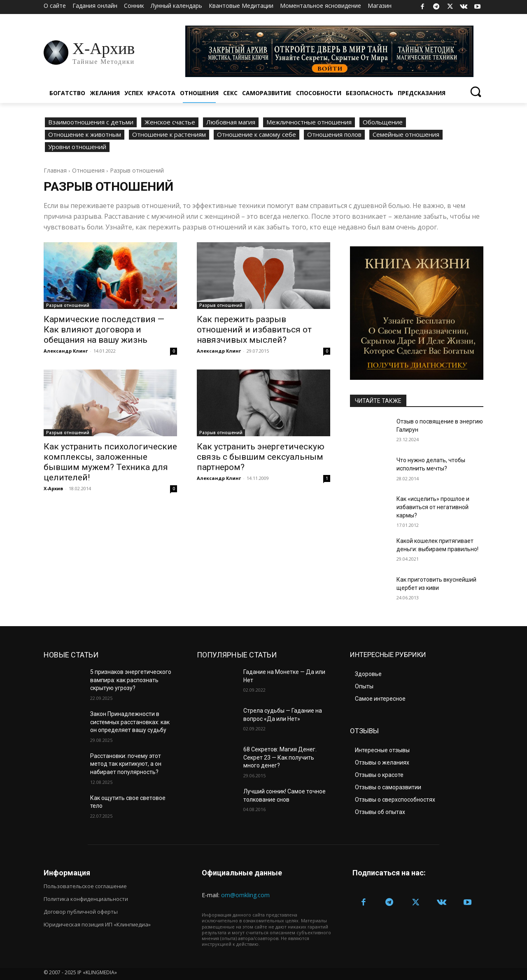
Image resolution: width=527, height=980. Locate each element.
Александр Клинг (66, 351)
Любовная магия (231, 122)
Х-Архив (53, 488)
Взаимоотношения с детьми (91, 122)
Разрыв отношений (68, 305)
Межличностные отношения (309, 122)
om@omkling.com (245, 895)
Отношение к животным (85, 135)
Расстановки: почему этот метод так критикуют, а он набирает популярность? (126, 764)
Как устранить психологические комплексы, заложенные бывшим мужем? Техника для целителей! (110, 462)
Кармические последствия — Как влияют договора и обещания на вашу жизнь (104, 330)
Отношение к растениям (169, 135)
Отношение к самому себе (257, 135)
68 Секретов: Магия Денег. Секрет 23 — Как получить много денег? (280, 757)
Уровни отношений (77, 147)
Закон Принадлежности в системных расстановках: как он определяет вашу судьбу (130, 722)
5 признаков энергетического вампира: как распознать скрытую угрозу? (131, 680)
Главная (55, 170)
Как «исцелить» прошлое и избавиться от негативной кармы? (433, 507)
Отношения (88, 170)
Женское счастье (170, 122)
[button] (475, 91)
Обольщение (383, 122)
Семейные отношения (406, 135)
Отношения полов (334, 135)
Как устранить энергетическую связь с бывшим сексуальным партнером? (261, 457)
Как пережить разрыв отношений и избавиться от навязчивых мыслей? (254, 330)
